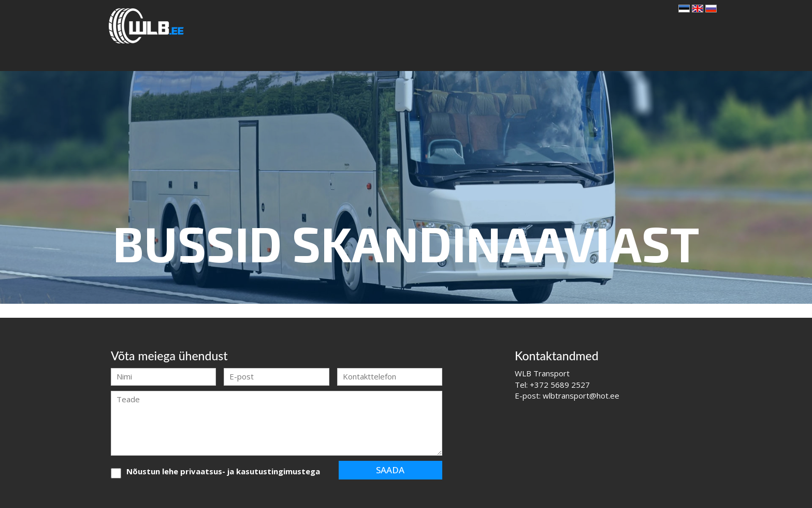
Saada (390, 470)
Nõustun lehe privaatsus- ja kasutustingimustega (223, 471)
